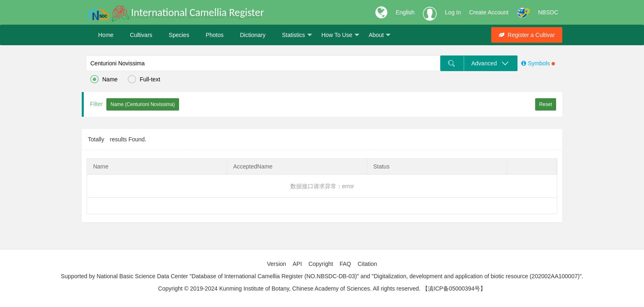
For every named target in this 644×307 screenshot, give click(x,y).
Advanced (490, 63)
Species (179, 35)
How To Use (340, 35)
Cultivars (141, 35)
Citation (367, 264)
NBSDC (548, 12)
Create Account (489, 12)
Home (106, 35)
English (405, 12)
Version (277, 264)
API (297, 264)
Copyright (321, 264)
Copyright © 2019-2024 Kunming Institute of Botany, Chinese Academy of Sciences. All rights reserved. (289, 289)
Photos (215, 35)
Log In (453, 12)
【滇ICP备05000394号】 (454, 289)
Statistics (297, 35)
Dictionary (253, 35)
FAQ (345, 264)
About (380, 35)
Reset (546, 104)
